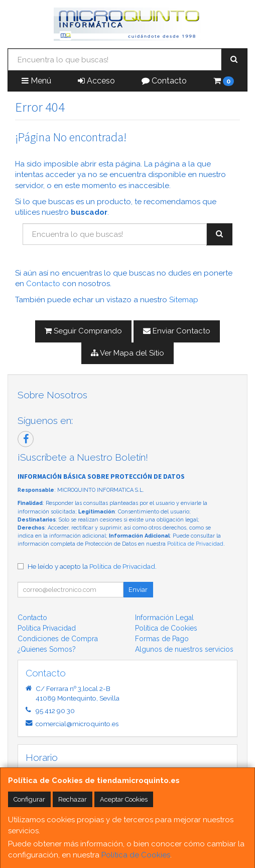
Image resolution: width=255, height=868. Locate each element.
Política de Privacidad (195, 544)
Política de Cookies (136, 855)
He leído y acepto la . (92, 566)
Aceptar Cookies (124, 799)
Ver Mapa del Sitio (127, 353)
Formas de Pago (162, 639)
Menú (36, 81)
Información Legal (164, 618)
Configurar (29, 799)
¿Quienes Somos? (47, 649)
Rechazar (73, 799)
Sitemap (184, 300)
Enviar (138, 590)
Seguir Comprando (83, 331)
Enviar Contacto (177, 331)
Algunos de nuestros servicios (184, 649)
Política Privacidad (47, 628)
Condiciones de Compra (58, 639)
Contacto (164, 81)
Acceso (96, 81)
